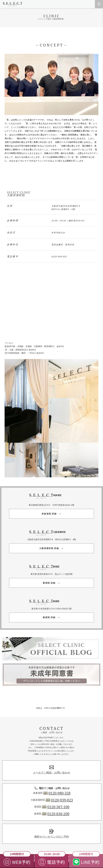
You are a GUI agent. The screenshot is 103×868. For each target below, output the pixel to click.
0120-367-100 (58, 807)
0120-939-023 (59, 257)
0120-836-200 (58, 814)
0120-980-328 (60, 793)
